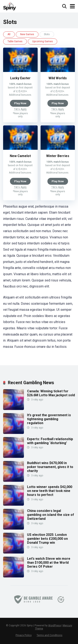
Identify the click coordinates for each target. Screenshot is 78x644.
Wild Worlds (58, 78)
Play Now (20, 103)
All (9, 34)
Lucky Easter (20, 78)
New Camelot (20, 156)
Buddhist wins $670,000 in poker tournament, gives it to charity (50, 467)
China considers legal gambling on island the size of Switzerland (51, 515)
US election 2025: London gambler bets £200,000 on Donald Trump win (47, 539)
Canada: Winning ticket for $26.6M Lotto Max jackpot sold (51, 393)
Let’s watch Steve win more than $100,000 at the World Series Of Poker (49, 563)
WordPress (55, 625)
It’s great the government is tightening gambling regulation (49, 419)
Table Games (15, 41)
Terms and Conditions (50, 635)
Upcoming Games (43, 41)
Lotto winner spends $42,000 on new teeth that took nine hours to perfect (50, 491)
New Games (27, 34)
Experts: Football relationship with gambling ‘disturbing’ (50, 441)
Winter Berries (58, 156)
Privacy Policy (24, 635)
